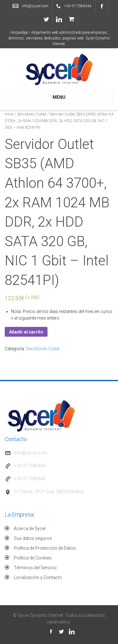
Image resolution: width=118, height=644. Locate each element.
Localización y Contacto (38, 577)
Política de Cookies (33, 558)
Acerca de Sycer (30, 529)
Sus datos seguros (33, 538)
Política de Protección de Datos (45, 548)
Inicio (9, 114)
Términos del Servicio (35, 568)
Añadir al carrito (26, 332)
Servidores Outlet (32, 114)
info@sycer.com (35, 6)
